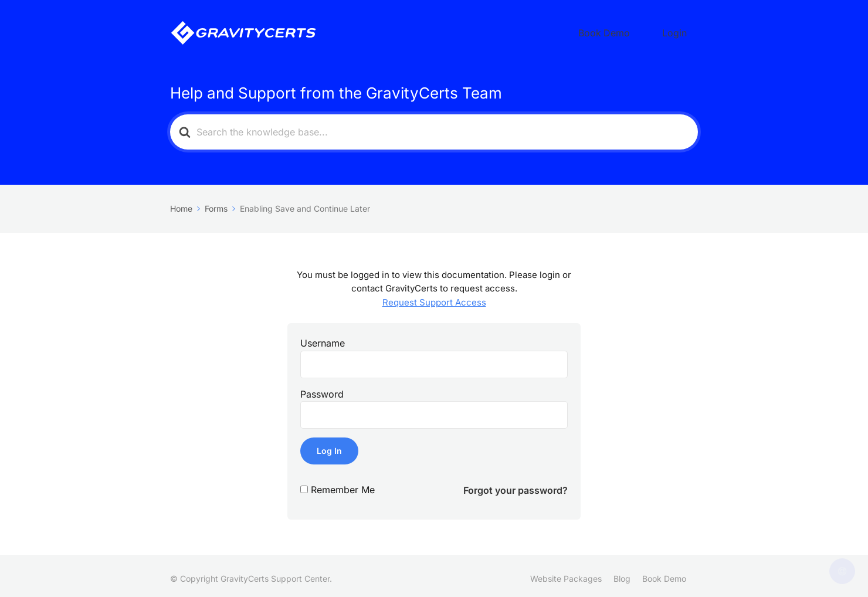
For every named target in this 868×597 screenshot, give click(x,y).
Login (682, 30)
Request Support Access (434, 296)
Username (323, 337)
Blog (622, 573)
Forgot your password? (516, 484)
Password (322, 388)
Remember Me (343, 484)
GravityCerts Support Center (275, 573)
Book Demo (628, 30)
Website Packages (566, 573)
